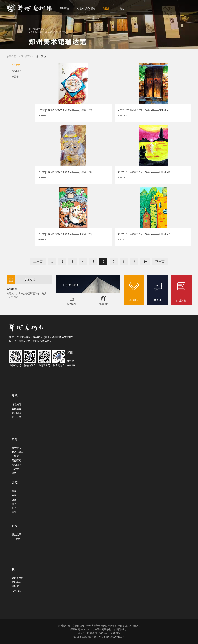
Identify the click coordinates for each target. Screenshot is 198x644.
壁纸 (14, 473)
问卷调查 (115, 633)
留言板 (81, 633)
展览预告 (16, 409)
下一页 (160, 262)
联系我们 (92, 633)
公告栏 (70, 361)
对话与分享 (17, 452)
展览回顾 (16, 413)
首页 (26, 8)
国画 (14, 491)
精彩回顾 (16, 71)
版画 (14, 500)
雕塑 (14, 504)
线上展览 (16, 417)
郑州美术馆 (17, 578)
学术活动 (16, 539)
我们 (122, 8)
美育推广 (107, 8)
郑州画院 (64, 8)
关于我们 (16, 591)
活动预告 (16, 448)
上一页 (38, 262)
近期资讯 (72, 365)
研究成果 (16, 535)
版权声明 (104, 633)
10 (145, 262)
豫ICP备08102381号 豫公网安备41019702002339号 (99, 637)
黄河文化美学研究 (86, 8)
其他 (14, 512)
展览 (50, 8)
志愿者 (15, 77)
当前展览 (16, 404)
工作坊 (15, 456)
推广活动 (16, 65)
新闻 (38, 8)
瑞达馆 (15, 586)
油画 (14, 495)
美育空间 (16, 460)
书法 (14, 508)
